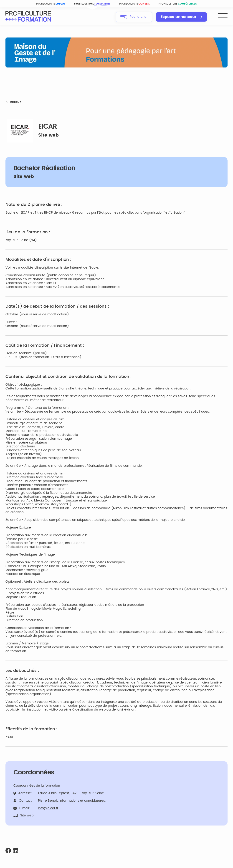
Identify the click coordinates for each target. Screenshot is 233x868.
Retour (13, 102)
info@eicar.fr (48, 808)
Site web (48, 135)
